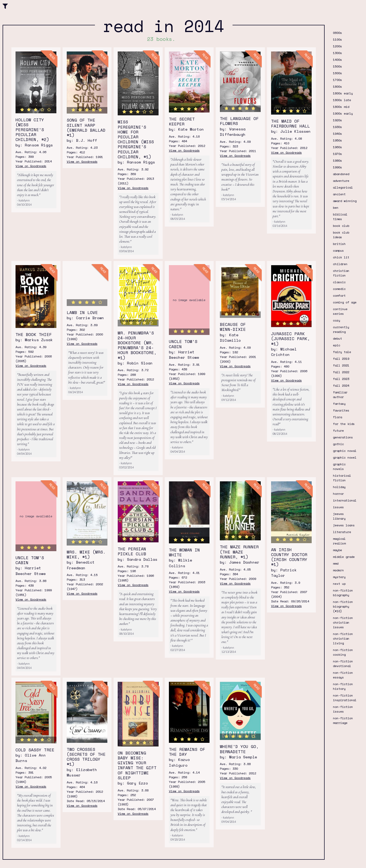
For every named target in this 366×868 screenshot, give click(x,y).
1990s (337, 167)
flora (337, 417)
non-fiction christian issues (343, 622)
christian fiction (341, 273)
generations (343, 437)
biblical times (340, 217)
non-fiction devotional (343, 664)
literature (342, 532)
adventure (341, 181)
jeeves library (339, 516)
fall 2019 (341, 359)
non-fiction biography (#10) (343, 606)
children (340, 264)
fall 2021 (341, 365)
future (338, 431)
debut (337, 338)
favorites (341, 410)
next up (339, 584)
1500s (337, 66)
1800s (337, 87)
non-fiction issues (343, 709)
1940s (337, 134)
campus (338, 250)
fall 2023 (341, 379)
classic (339, 282)
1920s (337, 120)
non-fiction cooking (343, 652)
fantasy (339, 404)
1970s (337, 154)
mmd (336, 563)
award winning (345, 201)
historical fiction (342, 478)
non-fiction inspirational (345, 698)
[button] (5, 6)
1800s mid (341, 107)
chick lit (341, 257)
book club (341, 226)
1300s (337, 53)
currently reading (341, 329)
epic (337, 345)
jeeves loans (344, 525)
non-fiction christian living (343, 638)
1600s (337, 73)
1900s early (343, 113)
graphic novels (339, 466)
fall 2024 (341, 386)
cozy (337, 320)
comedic (339, 289)
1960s (337, 147)
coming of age (345, 302)
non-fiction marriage (343, 720)
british (339, 244)
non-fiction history (343, 686)
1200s (337, 46)
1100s (337, 39)
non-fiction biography (343, 593)
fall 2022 (341, 372)
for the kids (344, 424)
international (345, 500)
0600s (337, 33)
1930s (337, 127)
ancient (339, 194)
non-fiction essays (343, 675)
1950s (337, 140)
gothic (338, 444)
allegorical (343, 187)
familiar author (340, 395)
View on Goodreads (31, 166)
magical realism (339, 541)
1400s (337, 60)
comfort (339, 295)
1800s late (342, 100)
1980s (337, 160)
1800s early (343, 93)
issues (338, 507)
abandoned (341, 174)
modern (338, 570)
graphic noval (345, 451)
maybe (337, 550)
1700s (337, 80)
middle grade (344, 557)
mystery (339, 577)
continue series (340, 311)
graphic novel (345, 457)
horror (338, 494)
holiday (339, 487)
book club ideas (341, 235)
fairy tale (342, 352)
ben (336, 208)
